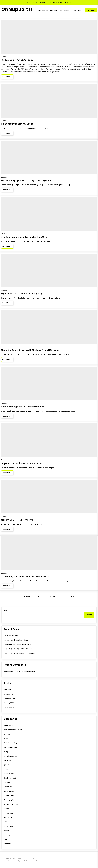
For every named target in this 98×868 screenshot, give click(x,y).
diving (6, 752)
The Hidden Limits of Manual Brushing (18, 644)
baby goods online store (13, 730)
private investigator (11, 804)
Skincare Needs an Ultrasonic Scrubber (19, 640)
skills (6, 822)
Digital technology (11, 743)
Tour (6, 839)
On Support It (17, 9)
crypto (6, 739)
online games (9, 791)
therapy (7, 835)
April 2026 (8, 690)
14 (54, 596)
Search (7, 610)
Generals (4, 56)
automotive (8, 726)
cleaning (7, 734)
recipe (6, 809)
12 (46, 596)
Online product (9, 795)
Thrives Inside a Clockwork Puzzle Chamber (20, 653)
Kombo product (10, 778)
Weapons (7, 844)
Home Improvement (50, 10)
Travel (38, 10)
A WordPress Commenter (14, 671)
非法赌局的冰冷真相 (11, 636)
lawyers (7, 782)
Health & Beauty (10, 774)
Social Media (8, 826)
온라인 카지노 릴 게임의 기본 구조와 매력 (18, 649)
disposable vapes (10, 747)
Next (72, 596)
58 (62, 596)
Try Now (91, 10)
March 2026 (8, 694)
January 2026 (9, 703)
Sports (73, 10)
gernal (6, 765)
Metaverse (8, 787)
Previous (28, 596)
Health (80, 10)
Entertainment (64, 10)
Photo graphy (9, 800)
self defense (8, 813)
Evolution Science (10, 756)
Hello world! (30, 671)
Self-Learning (9, 817)
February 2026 (9, 699)
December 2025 (10, 707)
